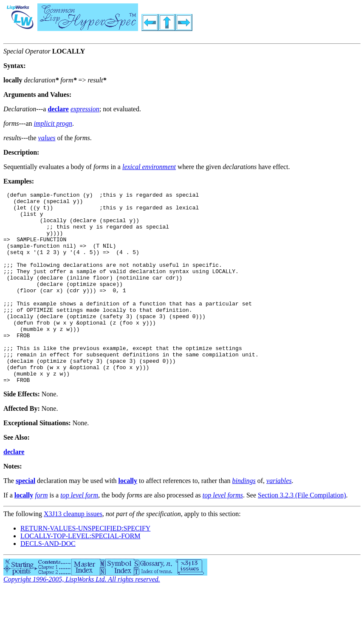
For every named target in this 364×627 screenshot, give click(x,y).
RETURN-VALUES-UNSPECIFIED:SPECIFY (85, 565)
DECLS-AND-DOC (48, 580)
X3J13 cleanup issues (73, 551)
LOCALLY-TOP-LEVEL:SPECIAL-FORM (80, 573)
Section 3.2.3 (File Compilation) (302, 532)
